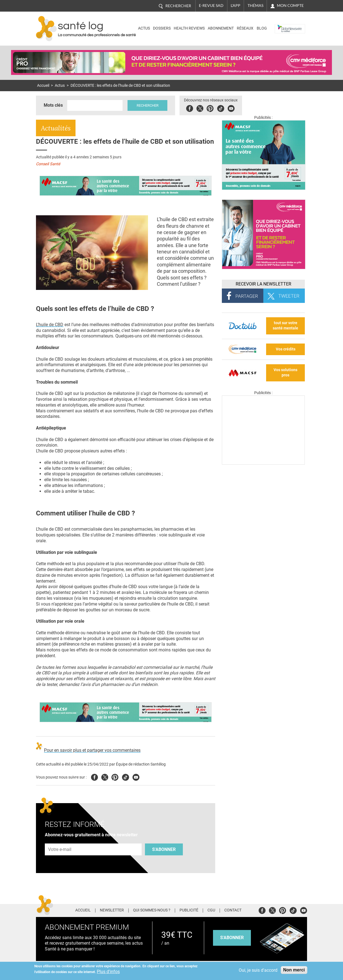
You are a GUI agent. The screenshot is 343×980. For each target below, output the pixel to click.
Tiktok (221, 108)
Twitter (201, 108)
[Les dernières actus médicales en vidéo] (263, 463)
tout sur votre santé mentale (285, 326)
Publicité (189, 910)
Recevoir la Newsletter (263, 284)
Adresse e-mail (60, 841)
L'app (236, 6)
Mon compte (290, 6)
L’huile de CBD (50, 325)
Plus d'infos (108, 972)
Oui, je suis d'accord (258, 970)
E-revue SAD (211, 6)
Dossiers (162, 28)
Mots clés (53, 105)
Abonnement (221, 28)
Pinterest (211, 108)
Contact (233, 910)
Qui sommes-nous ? (152, 910)
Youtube (136, 776)
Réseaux (245, 28)
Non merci (294, 970)
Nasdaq (283, 24)
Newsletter (112, 910)
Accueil (43, 86)
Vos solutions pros (285, 373)
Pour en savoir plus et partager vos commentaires (92, 750)
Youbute (232, 108)
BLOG (262, 28)
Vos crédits (286, 349)
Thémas (255, 6)
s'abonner (232, 938)
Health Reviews (189, 28)
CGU (211, 910)
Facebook (190, 108)
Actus (144, 28)
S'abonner (164, 849)
